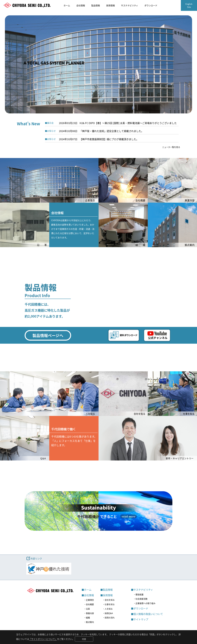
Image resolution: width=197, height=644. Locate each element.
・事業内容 (89, 613)
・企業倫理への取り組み (144, 603)
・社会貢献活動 (140, 599)
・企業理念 (89, 600)
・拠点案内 (89, 622)
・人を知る (108, 609)
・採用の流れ (109, 617)
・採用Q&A (108, 613)
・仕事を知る (109, 604)
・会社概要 (89, 604)
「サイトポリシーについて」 (43, 639)
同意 (84, 639)
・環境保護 (138, 594)
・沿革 (87, 609)
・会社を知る (109, 600)
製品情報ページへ (48, 335)
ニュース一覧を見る (171, 147)
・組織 (87, 617)
